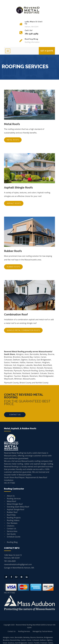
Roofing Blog (12, 542)
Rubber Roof (12, 512)
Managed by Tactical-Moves (43, 631)
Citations (11, 526)
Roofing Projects (14, 518)
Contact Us (15, 415)
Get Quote (11, 534)
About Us (11, 496)
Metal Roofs (13, 140)
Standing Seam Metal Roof (18, 507)
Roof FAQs (11, 515)
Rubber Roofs (13, 267)
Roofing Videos (13, 520)
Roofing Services (14, 499)
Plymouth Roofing (30, 371)
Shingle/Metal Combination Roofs (23, 330)
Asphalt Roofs (14, 203)
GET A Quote (47, 51)
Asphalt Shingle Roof (16, 509)
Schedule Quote (14, 537)
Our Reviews (12, 523)
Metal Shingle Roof (15, 504)
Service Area (12, 531)
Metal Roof (11, 501)
